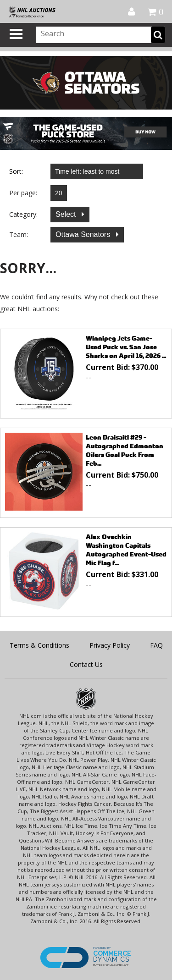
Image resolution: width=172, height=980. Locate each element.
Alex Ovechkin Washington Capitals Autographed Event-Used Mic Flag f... (126, 550)
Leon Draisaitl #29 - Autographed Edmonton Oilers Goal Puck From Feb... (125, 450)
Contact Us (86, 664)
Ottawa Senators (84, 234)
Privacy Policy (110, 645)
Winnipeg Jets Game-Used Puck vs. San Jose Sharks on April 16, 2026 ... (126, 347)
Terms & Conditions (39, 645)
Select (67, 214)
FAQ (156, 645)
